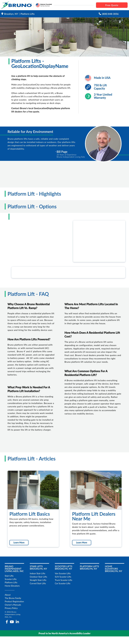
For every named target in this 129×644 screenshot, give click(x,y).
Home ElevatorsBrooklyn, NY (114, 569)
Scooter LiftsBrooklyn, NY (64, 567)
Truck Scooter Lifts (63, 580)
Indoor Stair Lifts (38, 573)
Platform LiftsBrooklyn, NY (89, 567)
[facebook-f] (7, 622)
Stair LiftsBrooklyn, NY (38, 567)
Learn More (19, 543)
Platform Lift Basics (30, 514)
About (8, 595)
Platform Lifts (11, 582)
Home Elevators (12, 586)
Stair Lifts (9, 576)
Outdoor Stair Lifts (38, 577)
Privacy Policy (11, 608)
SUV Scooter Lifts (63, 577)
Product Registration (14, 601)
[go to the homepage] (17, 5)
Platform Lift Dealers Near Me (94, 516)
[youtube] (12, 622)
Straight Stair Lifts (38, 580)
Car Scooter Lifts (63, 583)
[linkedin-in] (17, 622)
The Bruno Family (13, 598)
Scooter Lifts (11, 579)
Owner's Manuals (13, 605)
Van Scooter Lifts (63, 573)
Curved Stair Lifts (38, 583)
